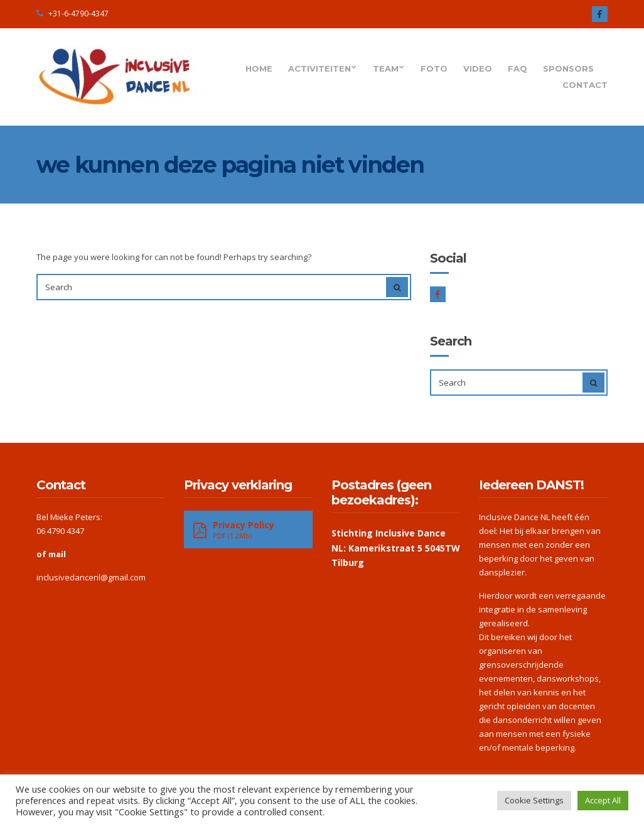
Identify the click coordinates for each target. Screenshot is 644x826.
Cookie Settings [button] (534, 800)
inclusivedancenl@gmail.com (91, 577)
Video (478, 68)
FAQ (518, 68)
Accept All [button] (603, 800)
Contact (585, 85)
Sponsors (568, 68)
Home (259, 68)
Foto (434, 68)
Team (386, 68)
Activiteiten (319, 68)
